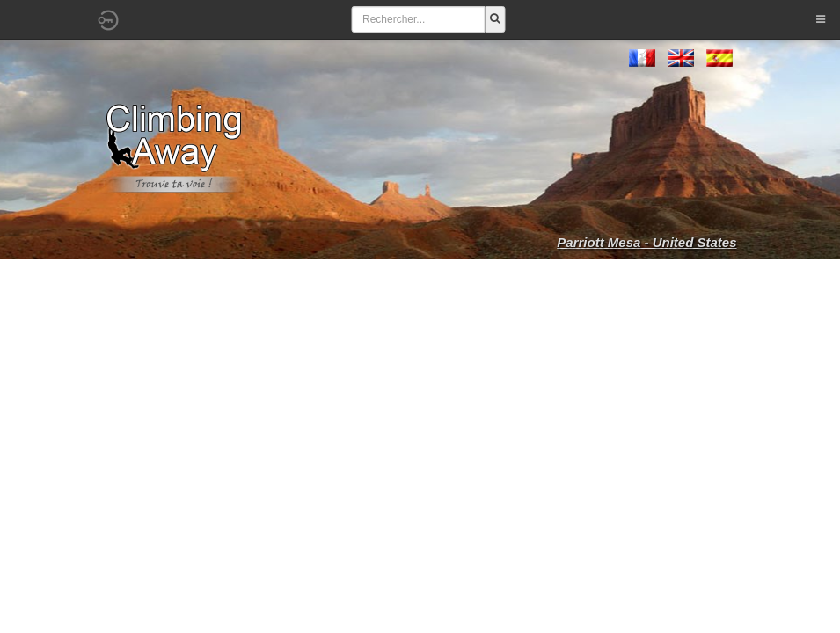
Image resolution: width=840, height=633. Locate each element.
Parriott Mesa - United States (646, 242)
